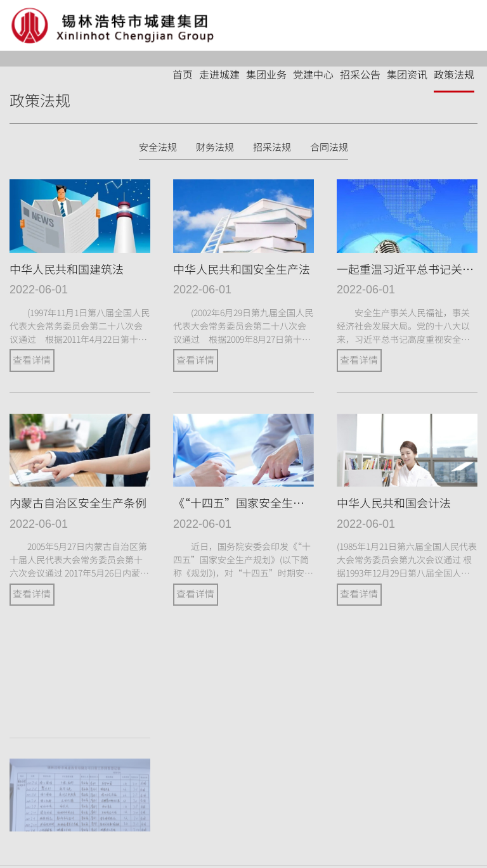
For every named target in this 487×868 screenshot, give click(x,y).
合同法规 (329, 147)
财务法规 (215, 147)
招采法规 (272, 147)
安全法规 (158, 147)
